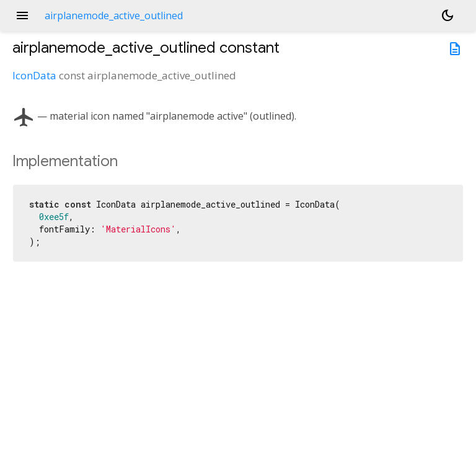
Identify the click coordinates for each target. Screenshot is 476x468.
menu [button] (22, 15)
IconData (34, 75)
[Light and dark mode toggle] (447, 15)
